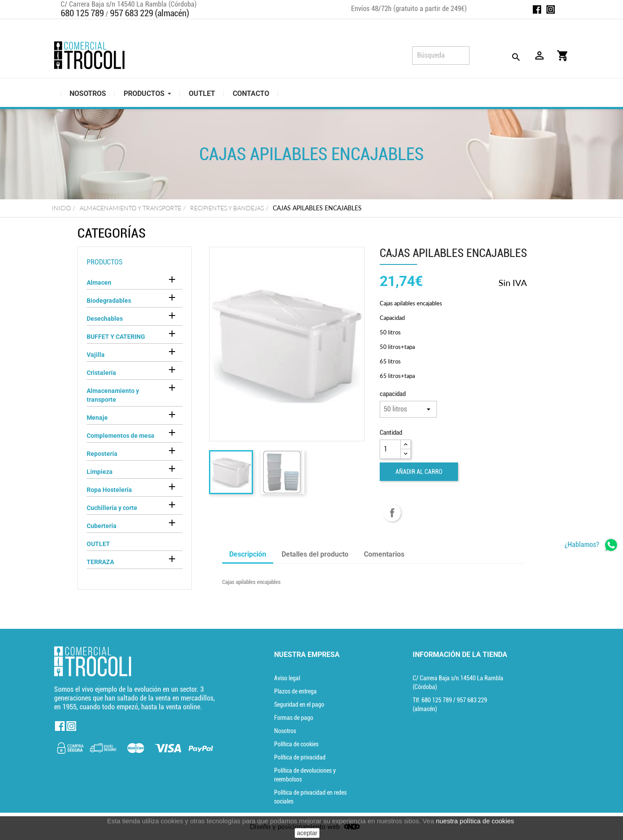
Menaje (97, 418)
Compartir (392, 513)
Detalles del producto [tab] (315, 554)
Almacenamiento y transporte (113, 395)
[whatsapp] (592, 545)
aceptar (307, 833)
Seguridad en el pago (299, 704)
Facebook (537, 9)
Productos (105, 262)
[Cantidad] (390, 449)
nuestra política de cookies (475, 821)
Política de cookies (296, 744)
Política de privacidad (300, 757)
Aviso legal (287, 678)
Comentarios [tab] (384, 554)
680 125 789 (82, 13)
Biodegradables (109, 301)
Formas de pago (294, 718)
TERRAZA (100, 562)
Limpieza (100, 472)
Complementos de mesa (121, 436)
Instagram (551, 9)
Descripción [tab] (248, 554)
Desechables (105, 319)
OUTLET (98, 544)
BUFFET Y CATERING (116, 337)
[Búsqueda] (441, 55)
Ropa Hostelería (109, 490)
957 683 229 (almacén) (150, 13)
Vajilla (96, 355)
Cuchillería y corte (112, 508)
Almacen (99, 282)
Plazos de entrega (295, 691)
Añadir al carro (419, 472)
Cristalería (101, 373)
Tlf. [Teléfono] (433, 700)
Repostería (102, 454)
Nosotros (285, 731)
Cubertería (102, 526)
